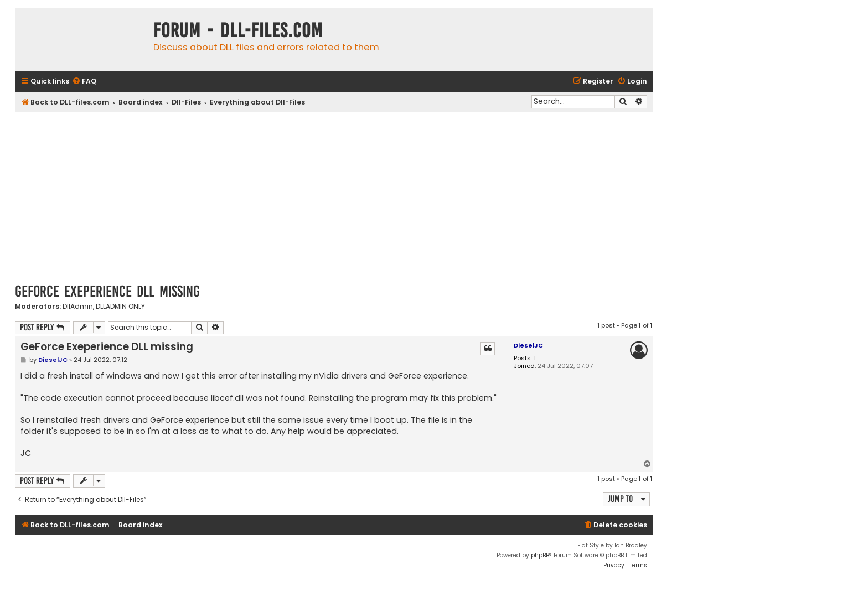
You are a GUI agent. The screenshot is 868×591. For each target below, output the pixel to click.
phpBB (540, 555)
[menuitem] (84, 82)
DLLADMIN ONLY (120, 307)
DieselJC (528, 345)
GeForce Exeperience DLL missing (107, 291)
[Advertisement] (334, 195)
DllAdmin (78, 307)
